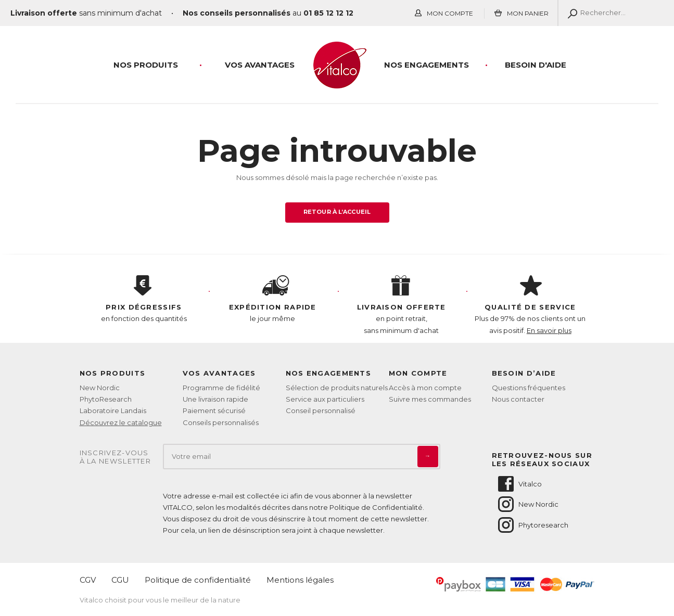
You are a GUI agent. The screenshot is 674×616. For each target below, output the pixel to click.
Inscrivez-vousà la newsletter (116, 457)
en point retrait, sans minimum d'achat (402, 305)
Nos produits (146, 65)
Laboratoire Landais (113, 410)
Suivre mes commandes (430, 399)
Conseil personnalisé (321, 410)
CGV (88, 580)
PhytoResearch (106, 399)
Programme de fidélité (221, 388)
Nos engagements (427, 65)
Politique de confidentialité (198, 580)
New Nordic (100, 388)
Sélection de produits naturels (337, 388)
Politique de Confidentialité (376, 507)
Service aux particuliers (325, 399)
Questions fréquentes (529, 388)
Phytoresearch (532, 525)
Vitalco (519, 484)
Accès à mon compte (425, 388)
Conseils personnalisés (221, 422)
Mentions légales (300, 580)
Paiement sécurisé (214, 410)
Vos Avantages (260, 65)
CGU (120, 580)
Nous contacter (518, 399)
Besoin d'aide (536, 65)
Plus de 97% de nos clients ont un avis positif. (530, 305)
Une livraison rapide (215, 399)
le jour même (273, 299)
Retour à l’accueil (337, 212)
